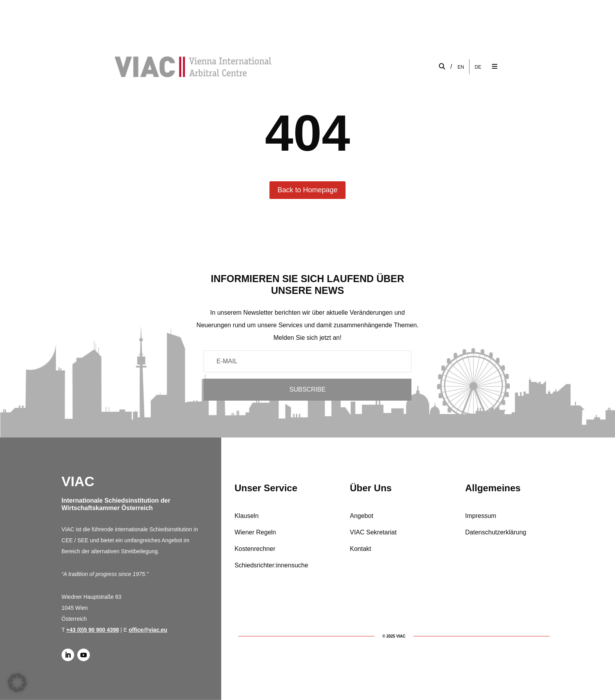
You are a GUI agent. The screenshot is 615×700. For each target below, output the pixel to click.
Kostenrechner (255, 549)
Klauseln (247, 516)
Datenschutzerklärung (496, 532)
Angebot (362, 516)
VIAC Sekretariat (373, 532)
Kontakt (360, 549)
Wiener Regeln (255, 532)
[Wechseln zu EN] (461, 67)
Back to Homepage (307, 190)
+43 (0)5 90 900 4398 (93, 630)
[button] (17, 683)
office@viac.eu (148, 630)
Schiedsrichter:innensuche (271, 565)
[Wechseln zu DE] (478, 67)
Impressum (481, 516)
